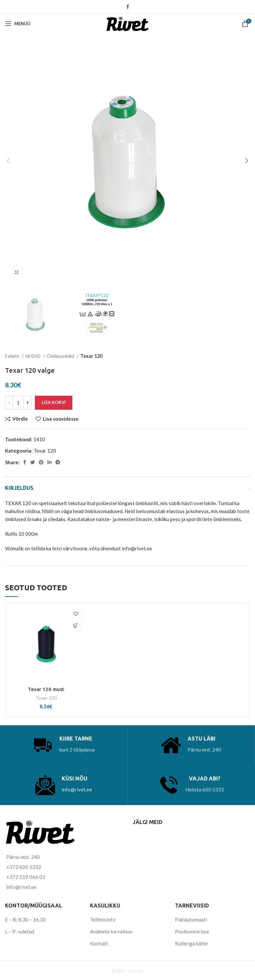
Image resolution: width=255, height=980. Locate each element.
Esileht (13, 356)
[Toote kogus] (18, 403)
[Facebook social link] (128, 7)
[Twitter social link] (33, 462)
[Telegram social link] (58, 462)
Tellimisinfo (103, 919)
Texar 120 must (46, 689)
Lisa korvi (54, 402)
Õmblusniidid (61, 356)
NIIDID (34, 356)
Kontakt (99, 943)
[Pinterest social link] (41, 462)
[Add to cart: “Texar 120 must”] (76, 626)
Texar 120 (91, 356)
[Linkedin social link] (49, 462)
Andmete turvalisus (111, 931)
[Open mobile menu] (18, 24)
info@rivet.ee (77, 789)
